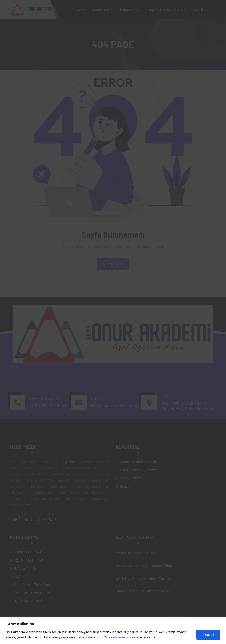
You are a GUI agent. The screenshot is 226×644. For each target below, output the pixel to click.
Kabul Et (208, 635)
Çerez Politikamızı (117, 637)
